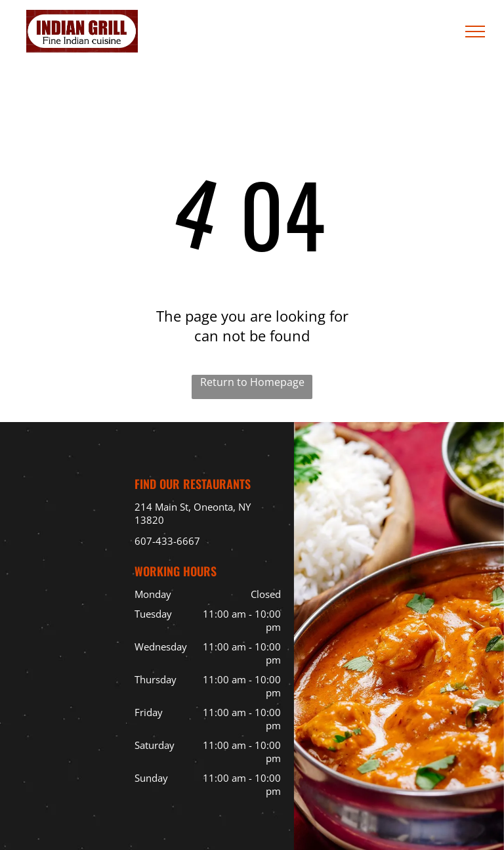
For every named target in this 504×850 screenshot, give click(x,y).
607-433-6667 (167, 541)
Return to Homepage (252, 382)
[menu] (475, 32)
